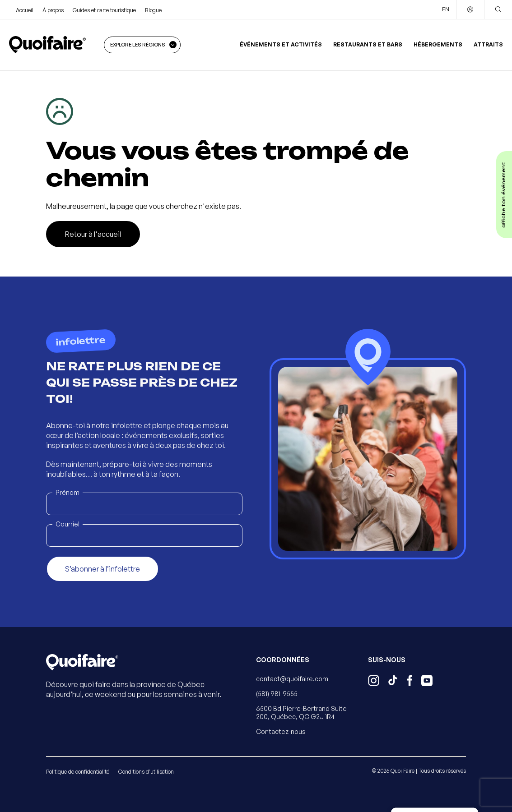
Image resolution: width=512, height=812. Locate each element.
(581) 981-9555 (277, 694)
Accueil (25, 10)
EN (446, 9)
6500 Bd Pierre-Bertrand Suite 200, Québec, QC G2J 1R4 (301, 713)
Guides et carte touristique (104, 10)
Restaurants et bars (368, 44)
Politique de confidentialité (78, 772)
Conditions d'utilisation (146, 772)
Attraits (488, 44)
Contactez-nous (281, 731)
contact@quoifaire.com (292, 679)
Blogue (153, 10)
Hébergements (438, 44)
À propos (53, 10)
